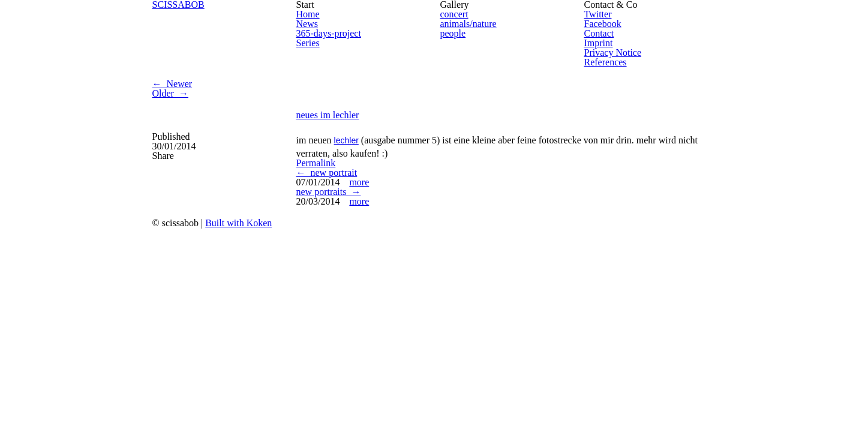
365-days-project (329, 33)
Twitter (598, 14)
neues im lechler (328, 115)
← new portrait (327, 172)
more (359, 182)
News (307, 24)
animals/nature (468, 24)
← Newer (172, 84)
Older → (170, 93)
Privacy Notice (613, 52)
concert (454, 14)
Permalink (316, 163)
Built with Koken (238, 223)
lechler (346, 140)
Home (308, 14)
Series (308, 43)
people (453, 33)
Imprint (599, 43)
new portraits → (329, 192)
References (606, 62)
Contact (599, 33)
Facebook (603, 24)
